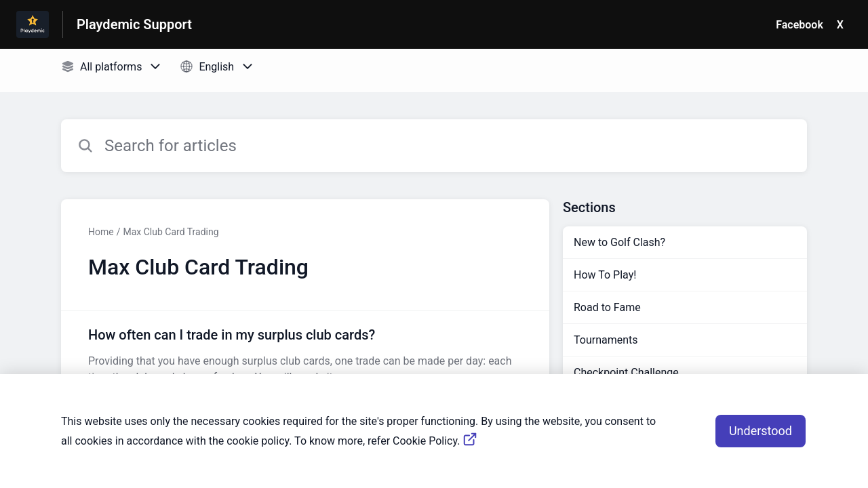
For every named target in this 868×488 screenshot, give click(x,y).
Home (101, 232)
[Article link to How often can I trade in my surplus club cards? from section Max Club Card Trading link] (305, 355)
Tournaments (606, 340)
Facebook (800, 25)
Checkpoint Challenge (626, 372)
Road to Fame (607, 307)
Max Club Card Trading (171, 232)
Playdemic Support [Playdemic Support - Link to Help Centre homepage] (134, 24)
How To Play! (605, 275)
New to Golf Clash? (619, 242)
